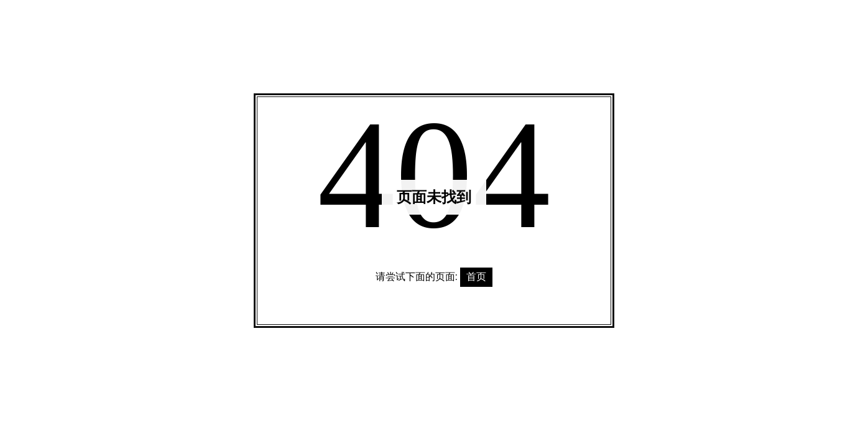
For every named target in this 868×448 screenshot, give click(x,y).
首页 (476, 277)
